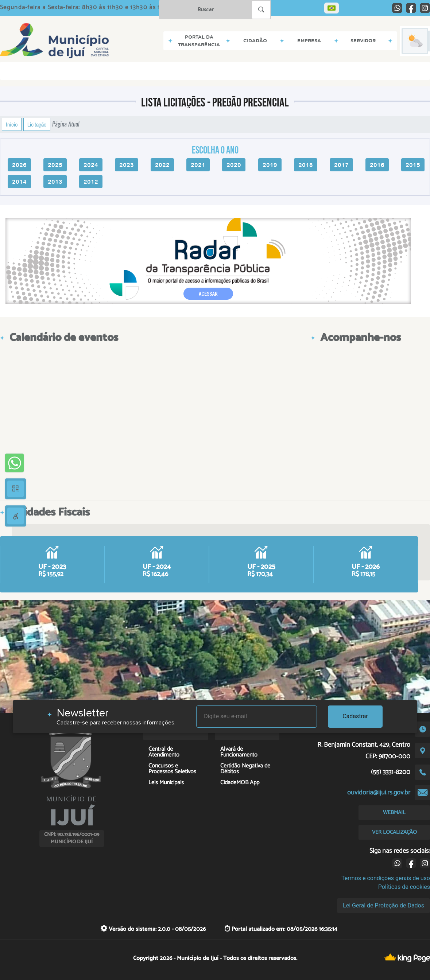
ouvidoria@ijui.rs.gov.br (379, 793)
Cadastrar (355, 716)
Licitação (37, 124)
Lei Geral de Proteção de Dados (383, 905)
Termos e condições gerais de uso (386, 878)
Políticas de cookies (404, 887)
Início (12, 124)
